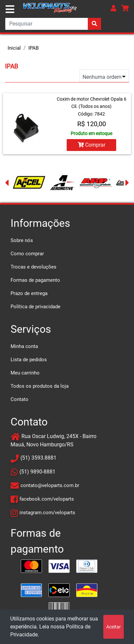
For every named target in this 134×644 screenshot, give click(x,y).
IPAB (33, 48)
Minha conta (24, 346)
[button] (114, 8)
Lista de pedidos (29, 360)
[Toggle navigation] (10, 9)
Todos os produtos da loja (40, 386)
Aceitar (114, 627)
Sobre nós (22, 240)
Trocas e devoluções (33, 267)
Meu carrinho (25, 373)
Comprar (92, 145)
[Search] (53, 24)
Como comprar (27, 254)
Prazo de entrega (29, 293)
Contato (19, 399)
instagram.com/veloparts (47, 513)
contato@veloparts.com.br (50, 485)
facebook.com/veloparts (47, 499)
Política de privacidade (35, 307)
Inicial (14, 48)
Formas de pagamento (35, 280)
